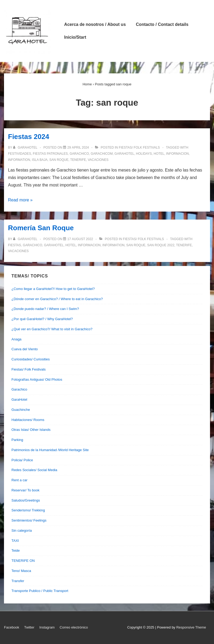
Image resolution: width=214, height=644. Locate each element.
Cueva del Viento (25, 349)
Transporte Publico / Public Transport (40, 591)
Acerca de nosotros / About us (95, 24)
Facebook (12, 627)
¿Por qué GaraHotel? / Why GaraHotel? (42, 319)
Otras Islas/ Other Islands (31, 430)
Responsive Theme (191, 627)
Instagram (47, 627)
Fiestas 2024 (29, 137)
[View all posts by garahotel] (26, 148)
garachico (79, 154)
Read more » (20, 200)
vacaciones (98, 160)
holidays (144, 154)
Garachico (19, 389)
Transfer (18, 581)
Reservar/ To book (25, 490)
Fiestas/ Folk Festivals (139, 148)
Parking (17, 440)
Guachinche (21, 410)
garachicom (102, 154)
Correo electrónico (74, 627)
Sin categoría (22, 530)
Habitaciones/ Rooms (28, 420)
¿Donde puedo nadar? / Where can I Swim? (45, 309)
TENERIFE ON (23, 561)
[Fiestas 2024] (78, 148)
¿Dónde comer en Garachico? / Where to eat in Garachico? (57, 299)
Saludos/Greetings (26, 500)
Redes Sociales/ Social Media (34, 470)
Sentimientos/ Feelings (29, 520)
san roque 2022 (161, 245)
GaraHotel (19, 399)
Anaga (17, 339)
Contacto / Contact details (162, 24)
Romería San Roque (41, 228)
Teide (16, 550)
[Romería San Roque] (80, 239)
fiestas (15, 245)
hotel (159, 154)
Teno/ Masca (21, 571)
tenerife (78, 160)
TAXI (15, 541)
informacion (177, 154)
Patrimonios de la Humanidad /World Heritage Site (50, 450)
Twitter (29, 627)
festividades (20, 154)
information (19, 160)
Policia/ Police (22, 460)
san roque (59, 160)
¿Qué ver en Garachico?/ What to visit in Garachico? (52, 329)
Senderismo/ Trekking (28, 510)
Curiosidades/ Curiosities (31, 359)
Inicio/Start (75, 37)
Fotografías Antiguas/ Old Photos (37, 379)
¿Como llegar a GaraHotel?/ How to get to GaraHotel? (53, 289)
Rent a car (19, 480)
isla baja (40, 160)
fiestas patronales (50, 154)
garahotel (124, 154)
